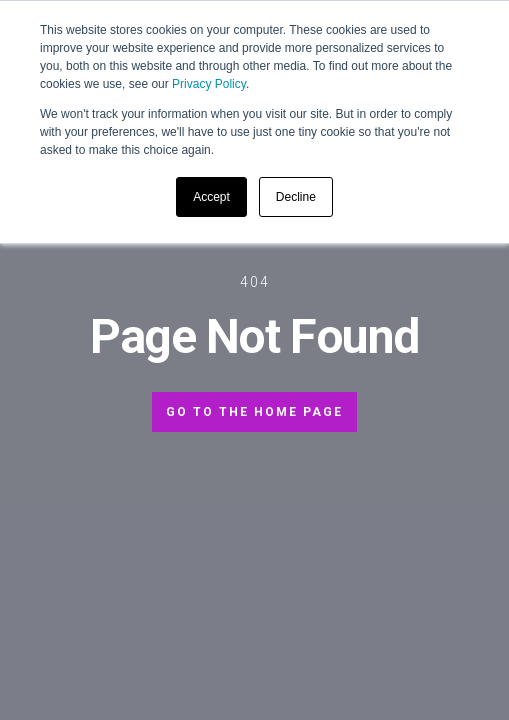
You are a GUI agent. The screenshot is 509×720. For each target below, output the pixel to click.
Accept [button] (211, 197)
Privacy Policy (209, 84)
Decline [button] (296, 197)
